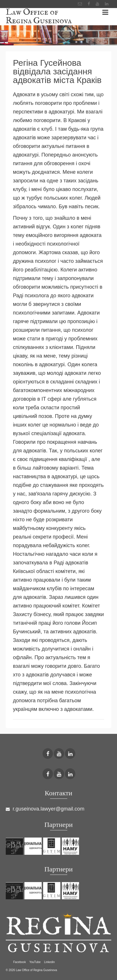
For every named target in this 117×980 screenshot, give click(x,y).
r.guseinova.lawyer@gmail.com (45, 809)
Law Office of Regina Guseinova (39, 17)
